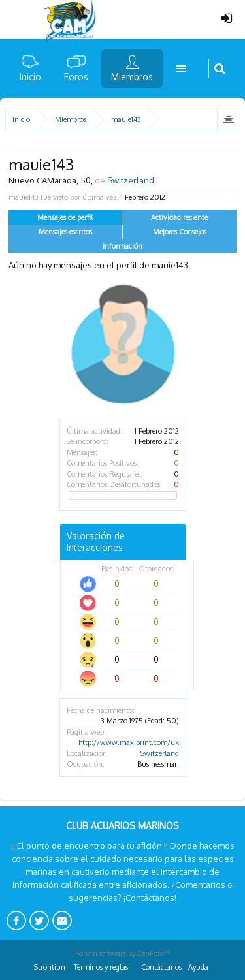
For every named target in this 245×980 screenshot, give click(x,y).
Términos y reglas (101, 967)
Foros (76, 77)
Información (122, 246)
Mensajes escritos (65, 232)
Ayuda (198, 967)
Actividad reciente (179, 217)
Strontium (51, 967)
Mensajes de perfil (65, 217)
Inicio (30, 77)
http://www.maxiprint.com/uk (129, 742)
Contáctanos (161, 967)
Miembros (132, 77)
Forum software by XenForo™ (123, 953)
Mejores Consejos (180, 232)
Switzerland (160, 753)
